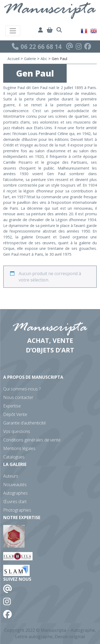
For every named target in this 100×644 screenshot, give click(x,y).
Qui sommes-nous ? (22, 389)
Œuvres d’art (15, 502)
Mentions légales (19, 448)
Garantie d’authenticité (25, 423)
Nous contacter (18, 397)
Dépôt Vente (15, 414)
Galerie (30, 59)
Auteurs (11, 476)
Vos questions (17, 431)
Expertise (12, 406)
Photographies (17, 510)
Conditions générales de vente (32, 440)
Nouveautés (15, 485)
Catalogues (14, 457)
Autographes (15, 493)
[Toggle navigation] (13, 31)
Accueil (13, 59)
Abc (44, 59)
